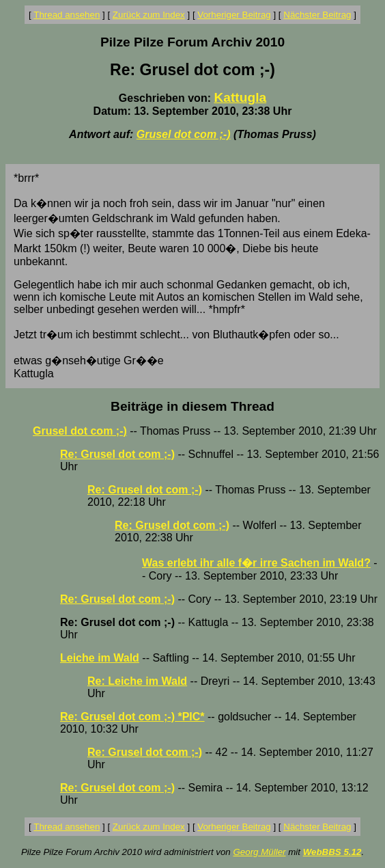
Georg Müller (259, 852)
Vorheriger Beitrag (234, 15)
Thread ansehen (67, 15)
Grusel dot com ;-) (184, 134)
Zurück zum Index (149, 15)
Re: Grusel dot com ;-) (117, 454)
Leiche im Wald (100, 658)
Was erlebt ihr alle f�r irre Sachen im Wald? (256, 563)
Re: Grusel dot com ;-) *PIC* (132, 717)
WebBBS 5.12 (332, 852)
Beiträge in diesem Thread (192, 406)
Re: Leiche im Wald (137, 681)
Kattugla (240, 97)
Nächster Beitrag (317, 15)
